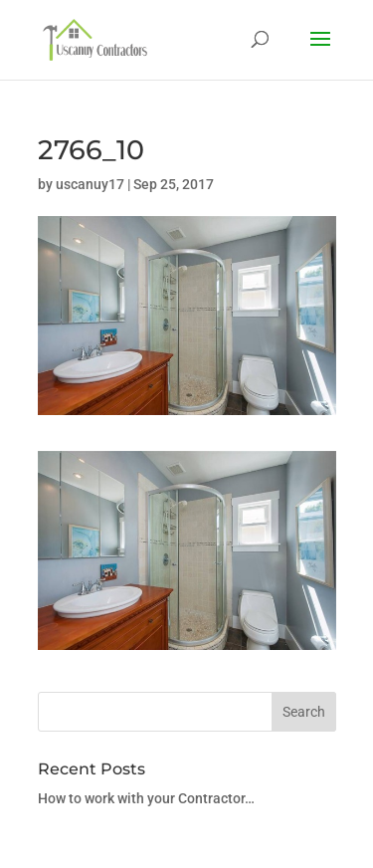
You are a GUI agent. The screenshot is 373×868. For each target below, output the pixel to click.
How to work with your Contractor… (146, 798)
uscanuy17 (90, 184)
